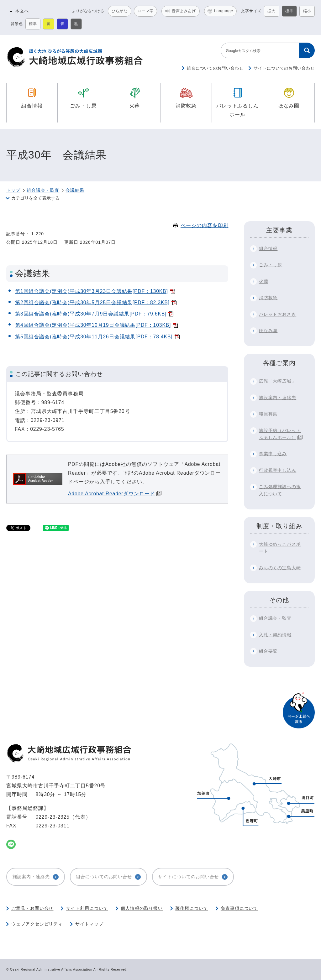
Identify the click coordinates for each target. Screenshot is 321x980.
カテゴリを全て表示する (35, 198)
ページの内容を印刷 (201, 225)
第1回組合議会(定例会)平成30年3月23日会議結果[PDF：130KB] (92, 291)
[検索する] (307, 50)
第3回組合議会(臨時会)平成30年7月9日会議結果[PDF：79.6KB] (91, 314)
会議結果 (75, 190)
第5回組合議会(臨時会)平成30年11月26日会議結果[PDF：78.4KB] (94, 337)
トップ (13, 190)
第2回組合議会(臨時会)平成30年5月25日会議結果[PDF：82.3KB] (92, 302)
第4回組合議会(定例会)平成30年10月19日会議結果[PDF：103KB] (93, 325)
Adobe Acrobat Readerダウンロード (115, 494)
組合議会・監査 (43, 190)
